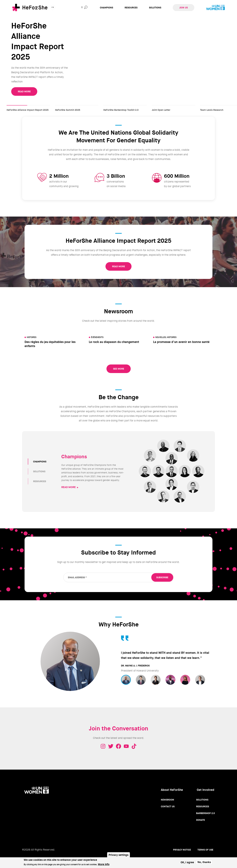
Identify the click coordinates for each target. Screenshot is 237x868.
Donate (200, 820)
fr (53, 7)
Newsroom (167, 800)
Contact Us (168, 806)
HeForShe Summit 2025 (77, 107)
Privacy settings (118, 855)
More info (104, 864)
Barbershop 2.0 (206, 813)
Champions (106, 8)
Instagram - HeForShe (103, 746)
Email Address (77, 577)
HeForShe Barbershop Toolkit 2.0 (125, 107)
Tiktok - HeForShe (134, 746)
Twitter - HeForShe (111, 746)
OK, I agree (187, 862)
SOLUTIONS (39, 471)
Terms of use (205, 850)
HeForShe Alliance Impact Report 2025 (28, 107)
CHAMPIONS (40, 462)
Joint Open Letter (174, 107)
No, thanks (204, 862)
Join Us (184, 8)
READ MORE (24, 91)
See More (119, 369)
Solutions (155, 8)
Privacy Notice (182, 850)
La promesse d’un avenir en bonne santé (181, 342)
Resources (131, 8)
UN (215, 8)
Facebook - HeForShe (118, 746)
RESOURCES (40, 481)
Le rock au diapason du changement (114, 342)
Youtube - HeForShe (126, 746)
